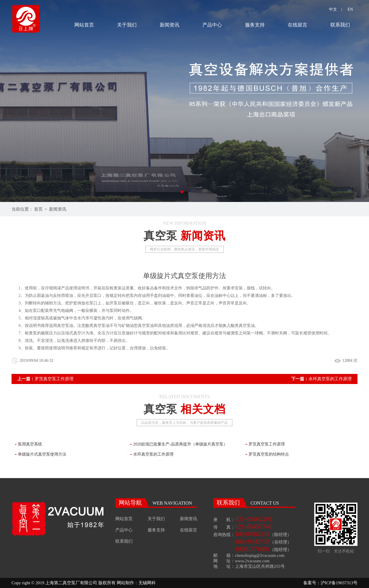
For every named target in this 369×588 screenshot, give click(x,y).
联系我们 (340, 25)
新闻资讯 (170, 25)
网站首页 (84, 25)
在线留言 (298, 25)
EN (350, 9)
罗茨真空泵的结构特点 (269, 454)
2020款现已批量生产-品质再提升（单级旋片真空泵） (180, 444)
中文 (333, 9)
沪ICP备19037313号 (339, 583)
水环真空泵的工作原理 (330, 379)
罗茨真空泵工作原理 (54, 379)
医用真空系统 (30, 444)
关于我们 (127, 25)
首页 (38, 209)
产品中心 (212, 25)
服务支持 (255, 25)
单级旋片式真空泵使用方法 (42, 454)
